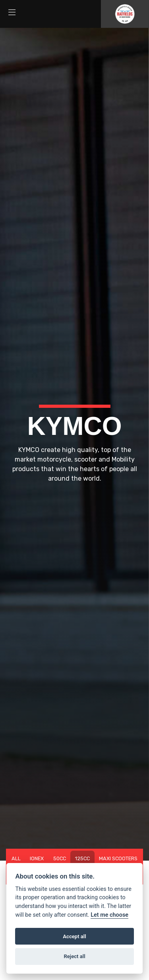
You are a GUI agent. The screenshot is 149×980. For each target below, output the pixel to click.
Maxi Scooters (118, 858)
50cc (60, 858)
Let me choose (109, 915)
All (16, 858)
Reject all (74, 956)
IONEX (37, 858)
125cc (82, 858)
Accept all (74, 936)
